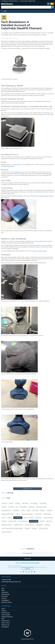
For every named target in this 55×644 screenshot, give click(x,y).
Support (4, 598)
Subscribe (28, 569)
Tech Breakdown (18, 518)
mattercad (4, 507)
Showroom (5, 592)
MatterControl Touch (6, 511)
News (3, 590)
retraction (17, 172)
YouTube (34, 572)
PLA (43, 245)
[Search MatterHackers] (52, 7)
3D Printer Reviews (43, 528)
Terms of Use (5, 625)
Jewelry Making (23, 507)
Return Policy (6, 621)
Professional (5, 594)
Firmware (11, 503)
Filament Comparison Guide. (40, 251)
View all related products (28, 553)
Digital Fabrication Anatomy (8, 514)
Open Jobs (49, 521)
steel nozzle (17, 164)
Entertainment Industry (41, 507)
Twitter (23, 572)
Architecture (34, 528)
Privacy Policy (6, 623)
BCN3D (29, 511)
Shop (3, 588)
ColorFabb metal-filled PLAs (26, 241)
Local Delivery (6, 615)
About (3, 609)
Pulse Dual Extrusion (23, 521)
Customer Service (24, 1)
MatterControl (25, 503)
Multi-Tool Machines (29, 525)
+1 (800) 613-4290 (32, 1)
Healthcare (47, 525)
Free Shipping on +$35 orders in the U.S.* (10, 1)
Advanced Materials (48, 518)
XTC (53, 192)
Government (5, 600)
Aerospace (42, 521)
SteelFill (47, 48)
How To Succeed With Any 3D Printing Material (12, 528)
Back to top (28, 559)
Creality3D (27, 528)
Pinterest (32, 572)
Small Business (43, 503)
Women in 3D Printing (29, 518)
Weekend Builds (47, 514)
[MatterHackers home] (7, 4)
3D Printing (4, 503)
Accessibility (5, 627)
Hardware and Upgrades (27, 514)
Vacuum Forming (12, 521)
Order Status (5, 613)
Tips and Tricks (38, 514)
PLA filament (48, 88)
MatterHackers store (9, 166)
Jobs (3, 619)
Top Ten (4, 518)
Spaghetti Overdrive (18, 525)
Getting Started (39, 525)
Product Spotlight (34, 521)
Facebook (21, 572)
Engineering (31, 507)
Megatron (43, 511)
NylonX (23, 511)
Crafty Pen (49, 511)
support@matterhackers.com (11, 582)
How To (18, 514)
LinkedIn (29, 572)
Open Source (35, 511)
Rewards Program (7, 617)
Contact (4, 611)
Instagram (26, 572)
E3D (17, 507)
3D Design (18, 503)
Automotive (11, 507)
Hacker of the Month (6, 532)
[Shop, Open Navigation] (4, 11)
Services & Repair (6, 602)
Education (10, 518)
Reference (4, 521)
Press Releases (34, 503)
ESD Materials (16, 511)
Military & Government (7, 525)
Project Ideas (39, 518)
